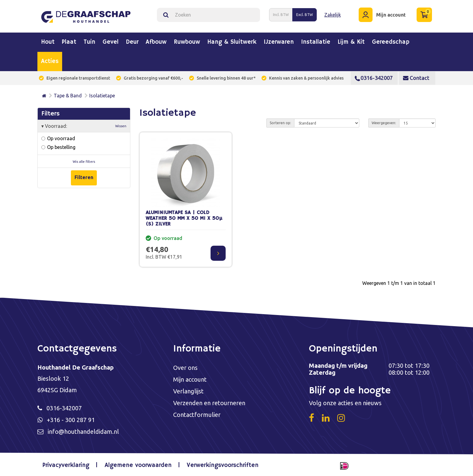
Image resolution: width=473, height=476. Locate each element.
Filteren (84, 177)
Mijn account (190, 379)
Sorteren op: (280, 123)
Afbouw (156, 42)
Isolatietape (102, 96)
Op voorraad (58, 138)
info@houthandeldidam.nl (83, 432)
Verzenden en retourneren (209, 403)
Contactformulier (197, 415)
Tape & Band (68, 96)
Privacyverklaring (66, 465)
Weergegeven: (384, 123)
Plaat (69, 42)
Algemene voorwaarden (138, 465)
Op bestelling (58, 147)
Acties (50, 61)
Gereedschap (391, 42)
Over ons (185, 368)
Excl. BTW (305, 15)
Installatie (316, 42)
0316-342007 (374, 78)
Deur (132, 42)
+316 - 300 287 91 (71, 420)
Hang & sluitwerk (232, 42)
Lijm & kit (351, 42)
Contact (416, 78)
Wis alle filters (84, 162)
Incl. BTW (281, 15)
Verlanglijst (188, 391)
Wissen (121, 126)
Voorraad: (84, 126)
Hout (48, 42)
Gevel (111, 42)
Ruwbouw (187, 42)
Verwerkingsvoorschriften (223, 465)
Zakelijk (333, 15)
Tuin (89, 42)
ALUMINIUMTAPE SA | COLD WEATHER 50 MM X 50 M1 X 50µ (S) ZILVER (184, 218)
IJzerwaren (279, 42)
